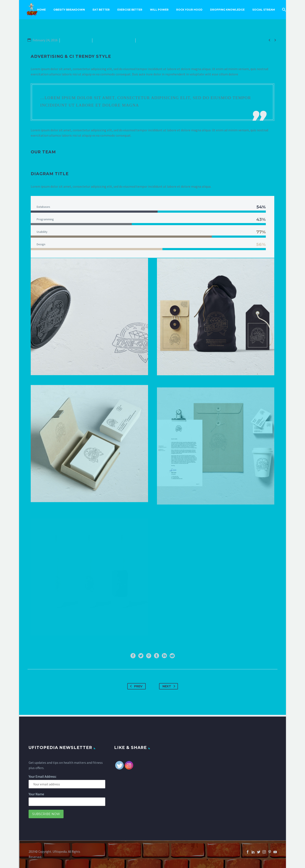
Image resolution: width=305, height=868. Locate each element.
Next (170, 686)
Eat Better (101, 10)
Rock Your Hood (189, 10)
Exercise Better (130, 10)
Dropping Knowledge (227, 10)
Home (41, 10)
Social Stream (264, 10)
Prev (135, 686)
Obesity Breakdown (69, 10)
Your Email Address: (42, 776)
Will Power (159, 10)
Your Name (36, 794)
